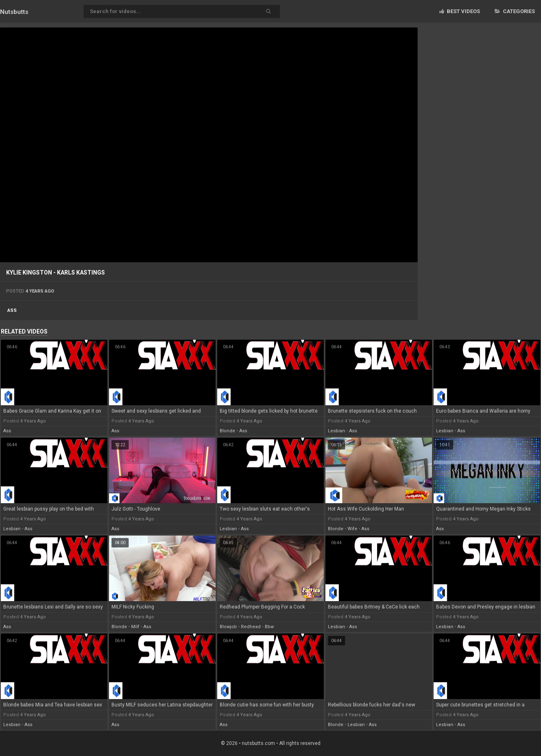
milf (135, 627)
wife (352, 529)
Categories (515, 11)
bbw (269, 627)
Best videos (460, 11)
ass (12, 310)
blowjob (228, 627)
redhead (251, 627)
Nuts (14, 12)
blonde (227, 431)
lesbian (336, 431)
